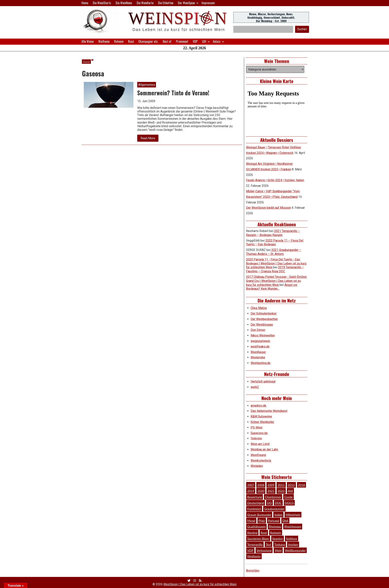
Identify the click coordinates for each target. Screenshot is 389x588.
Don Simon (258, 330)
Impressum (208, 3)
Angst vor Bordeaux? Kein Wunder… (272, 287)
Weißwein (104, 41)
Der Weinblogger (262, 325)
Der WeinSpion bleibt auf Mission (268, 208)
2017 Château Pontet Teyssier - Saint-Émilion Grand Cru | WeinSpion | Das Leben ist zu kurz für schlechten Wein (276, 281)
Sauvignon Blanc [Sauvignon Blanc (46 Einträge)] (258, 538)
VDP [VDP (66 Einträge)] (250, 550)
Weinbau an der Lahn (264, 449)
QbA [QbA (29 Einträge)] (285, 520)
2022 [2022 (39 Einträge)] (281, 491)
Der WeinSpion (186, 3)
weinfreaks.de (260, 347)
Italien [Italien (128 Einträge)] (278, 515)
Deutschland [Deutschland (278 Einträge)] (256, 503)
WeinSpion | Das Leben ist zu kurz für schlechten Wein (200, 584)
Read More (149, 139)
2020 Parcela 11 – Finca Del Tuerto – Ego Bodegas (275, 243)
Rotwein (119, 41)
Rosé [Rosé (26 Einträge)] (264, 533)
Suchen (302, 29)
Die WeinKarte (145, 3)
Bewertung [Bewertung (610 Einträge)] (255, 497)
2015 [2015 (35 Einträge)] (291, 485)
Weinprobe (258, 357)
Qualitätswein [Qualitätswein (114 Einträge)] (256, 526)
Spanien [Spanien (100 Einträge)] (278, 538)
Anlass (217, 41)
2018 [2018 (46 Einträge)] (301, 485)
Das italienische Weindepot (269, 411)
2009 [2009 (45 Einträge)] (271, 485)
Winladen (257, 466)
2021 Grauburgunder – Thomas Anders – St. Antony (274, 252)
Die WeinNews (124, 3)
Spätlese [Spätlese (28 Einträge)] (292, 538)
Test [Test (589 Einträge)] (268, 544)
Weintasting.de (261, 363)
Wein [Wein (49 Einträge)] (278, 550)
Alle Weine (88, 41)
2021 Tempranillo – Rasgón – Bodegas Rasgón (273, 233)
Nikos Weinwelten (263, 335)
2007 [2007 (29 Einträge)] (251, 485)
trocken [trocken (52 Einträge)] (293, 544)
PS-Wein (257, 427)
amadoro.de (258, 406)
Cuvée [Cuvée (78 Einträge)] (288, 497)
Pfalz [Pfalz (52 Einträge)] (262, 520)
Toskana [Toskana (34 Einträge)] (280, 544)
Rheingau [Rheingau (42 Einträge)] (275, 526)
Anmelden (253, 571)
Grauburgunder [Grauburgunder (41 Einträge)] (274, 509)
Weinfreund (258, 455)
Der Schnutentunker (264, 313)
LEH (204, 41)
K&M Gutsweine (261, 416)
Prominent (182, 41)
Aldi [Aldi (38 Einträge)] (290, 491)
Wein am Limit (260, 444)
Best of (167, 41)
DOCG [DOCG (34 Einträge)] (289, 503)
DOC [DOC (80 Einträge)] (278, 503)
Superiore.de (259, 433)
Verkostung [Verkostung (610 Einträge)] (264, 550)
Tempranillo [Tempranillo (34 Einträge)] (255, 544)
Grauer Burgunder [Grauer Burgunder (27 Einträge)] (259, 515)
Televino (256, 438)
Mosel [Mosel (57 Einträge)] (251, 520)
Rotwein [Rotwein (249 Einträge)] (276, 533)
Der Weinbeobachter (264, 319)
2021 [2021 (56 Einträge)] (271, 491)
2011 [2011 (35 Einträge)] (281, 485)
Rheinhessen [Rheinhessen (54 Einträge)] (293, 526)
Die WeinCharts (102, 3)
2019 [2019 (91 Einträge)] (251, 491)
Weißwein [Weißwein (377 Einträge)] (254, 556)
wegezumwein (260, 341)
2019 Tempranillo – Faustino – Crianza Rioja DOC (275, 269)
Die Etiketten (166, 3)
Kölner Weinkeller (262, 422)
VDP (195, 41)
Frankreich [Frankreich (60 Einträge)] (254, 509)
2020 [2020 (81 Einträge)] (261, 491)
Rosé (131, 41)
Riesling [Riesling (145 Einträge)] (252, 533)
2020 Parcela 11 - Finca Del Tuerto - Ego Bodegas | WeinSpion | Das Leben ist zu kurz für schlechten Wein (276, 263)
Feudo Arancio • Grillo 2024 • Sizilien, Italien (275, 180)
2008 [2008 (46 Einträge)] (261, 485)
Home (85, 3)
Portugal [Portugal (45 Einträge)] (274, 520)
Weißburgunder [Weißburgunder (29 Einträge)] (295, 550)
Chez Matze (259, 308)
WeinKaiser (258, 352)
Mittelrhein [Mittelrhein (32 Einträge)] (293, 515)
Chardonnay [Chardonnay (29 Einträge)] (273, 497)
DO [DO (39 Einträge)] (269, 503)
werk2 (255, 387)
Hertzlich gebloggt (263, 381)
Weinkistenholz (261, 461)
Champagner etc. (148, 41)
